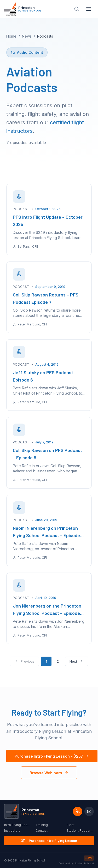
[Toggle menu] (89, 9)
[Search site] (77, 9)
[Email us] (89, 811)
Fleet (71, 825)
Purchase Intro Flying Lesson (49, 840)
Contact (42, 831)
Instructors (12, 831)
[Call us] (78, 811)
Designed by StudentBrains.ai (76, 863)
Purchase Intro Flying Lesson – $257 (52, 756)
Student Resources (80, 831)
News (27, 36)
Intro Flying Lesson (18, 825)
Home (11, 36)
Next (77, 661)
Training (42, 825)
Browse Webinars (49, 773)
